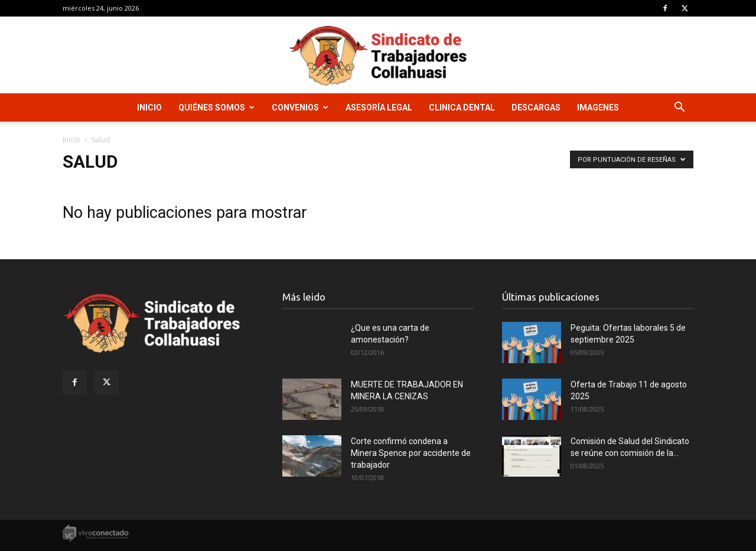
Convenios (300, 107)
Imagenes (598, 107)
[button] (679, 108)
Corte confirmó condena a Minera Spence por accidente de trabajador (411, 453)
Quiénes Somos (216, 107)
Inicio (149, 107)
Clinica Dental (462, 107)
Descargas (536, 107)
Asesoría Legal (379, 107)
